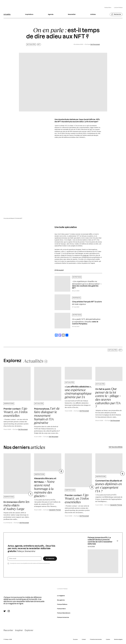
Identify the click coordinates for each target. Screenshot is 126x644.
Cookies (108, 639)
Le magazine (61, 596)
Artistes (93, 14)
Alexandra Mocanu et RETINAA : (45, 488)
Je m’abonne (50, 559)
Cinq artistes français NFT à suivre (87, 303)
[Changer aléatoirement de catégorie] (35, 361)
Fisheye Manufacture (64, 613)
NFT (39, 44)
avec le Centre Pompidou (86, 321)
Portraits (77, 298)
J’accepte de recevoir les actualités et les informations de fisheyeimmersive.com (30, 563)
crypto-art (85, 255)
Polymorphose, (47, 416)
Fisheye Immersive (63, 617)
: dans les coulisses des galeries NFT (87, 285)
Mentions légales (118, 639)
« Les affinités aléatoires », (78, 392)
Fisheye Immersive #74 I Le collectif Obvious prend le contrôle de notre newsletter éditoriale (103, 541)
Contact (84, 639)
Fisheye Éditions (62, 604)
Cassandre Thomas (55, 510)
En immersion (16, 505)
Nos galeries (61, 600)
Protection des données (96, 639)
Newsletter (72, 14)
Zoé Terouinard (95, 44)
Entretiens (77, 277)
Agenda (51, 14)
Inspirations (29, 14)
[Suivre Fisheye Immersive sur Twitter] (5, 611)
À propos (75, 639)
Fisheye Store (108, 8)
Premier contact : (16, 412)
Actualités (7, 14)
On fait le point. (108, 398)
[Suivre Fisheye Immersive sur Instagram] (9, 611)
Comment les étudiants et (109, 486)
